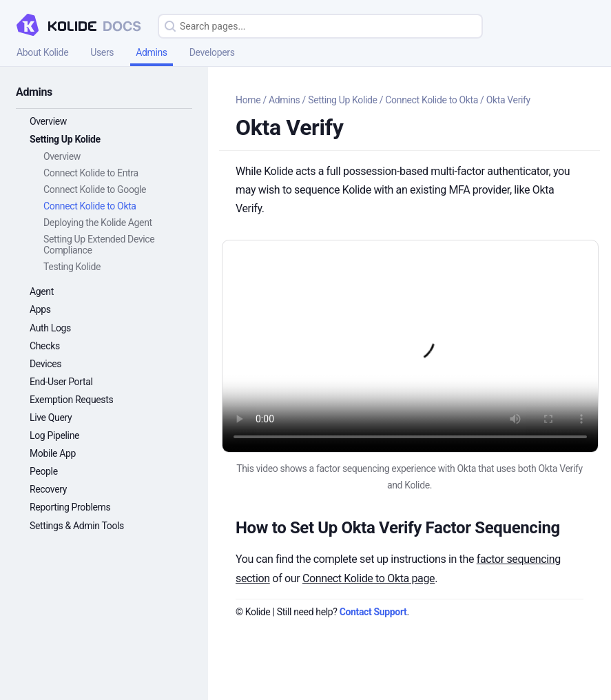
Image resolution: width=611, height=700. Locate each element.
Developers (212, 52)
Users (102, 52)
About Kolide (42, 52)
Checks (45, 346)
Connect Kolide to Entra (91, 173)
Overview (48, 121)
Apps (40, 309)
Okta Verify (508, 100)
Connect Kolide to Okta (90, 206)
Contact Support (373, 612)
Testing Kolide (72, 267)
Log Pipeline (54, 435)
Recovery (48, 489)
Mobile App (53, 453)
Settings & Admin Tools (77, 526)
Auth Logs (50, 328)
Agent (42, 291)
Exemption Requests (71, 400)
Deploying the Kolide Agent (98, 223)
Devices (45, 364)
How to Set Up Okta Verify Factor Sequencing (398, 528)
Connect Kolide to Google (95, 189)
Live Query (51, 418)
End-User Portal (61, 382)
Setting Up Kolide (65, 139)
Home (248, 100)
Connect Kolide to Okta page (369, 578)
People (44, 471)
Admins (152, 52)
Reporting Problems (70, 507)
